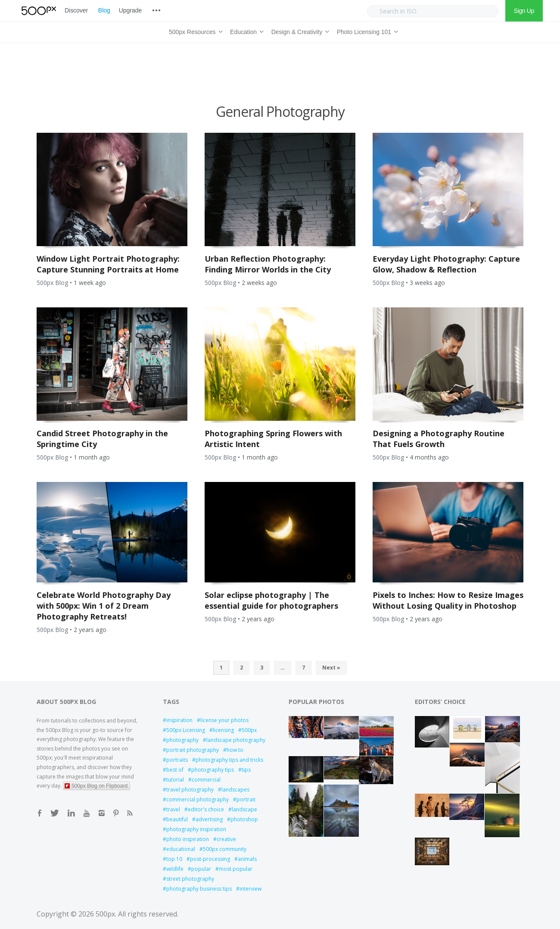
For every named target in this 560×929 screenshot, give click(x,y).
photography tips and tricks (229, 760)
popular (201, 869)
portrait (246, 799)
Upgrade (130, 10)
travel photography (190, 790)
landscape (244, 809)
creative (226, 839)
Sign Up (524, 11)
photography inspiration (196, 829)
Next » (331, 668)
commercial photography (198, 799)
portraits (177, 760)
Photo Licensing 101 (366, 31)
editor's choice (206, 809)
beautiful (177, 819)
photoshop (244, 819)
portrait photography (193, 750)
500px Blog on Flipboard (96, 786)
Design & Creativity (299, 31)
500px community (225, 849)
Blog (104, 10)
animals (247, 859)
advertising (209, 819)
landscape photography (236, 740)
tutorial (175, 780)
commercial (206, 780)
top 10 (174, 859)
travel (173, 809)
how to (235, 750)
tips (246, 770)
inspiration (179, 720)
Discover (76, 10)
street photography (190, 879)
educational (181, 849)
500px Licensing (186, 730)
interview (250, 889)
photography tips (213, 770)
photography (182, 740)
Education (246, 31)
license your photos (224, 720)
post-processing (210, 859)
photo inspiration (188, 839)
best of (175, 770)
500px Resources (194, 31)
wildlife (175, 869)
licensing (223, 730)
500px (249, 730)
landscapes (235, 790)
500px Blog (52, 283)
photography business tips (199, 889)
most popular (236, 869)
